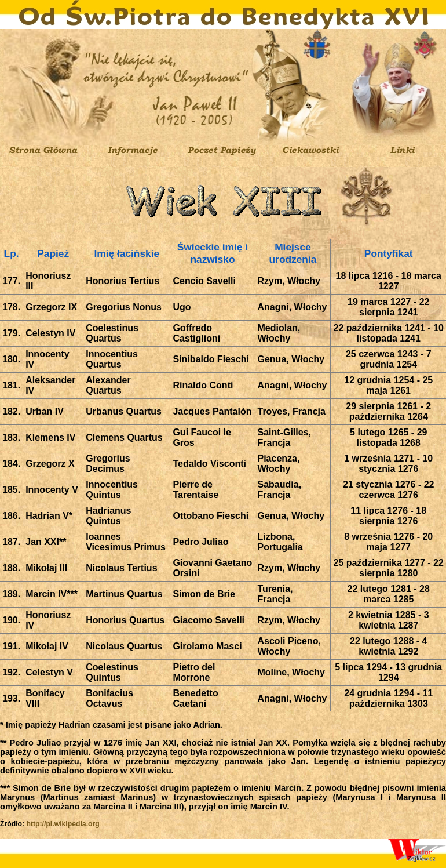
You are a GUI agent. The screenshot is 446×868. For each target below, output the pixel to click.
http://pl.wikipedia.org (63, 824)
